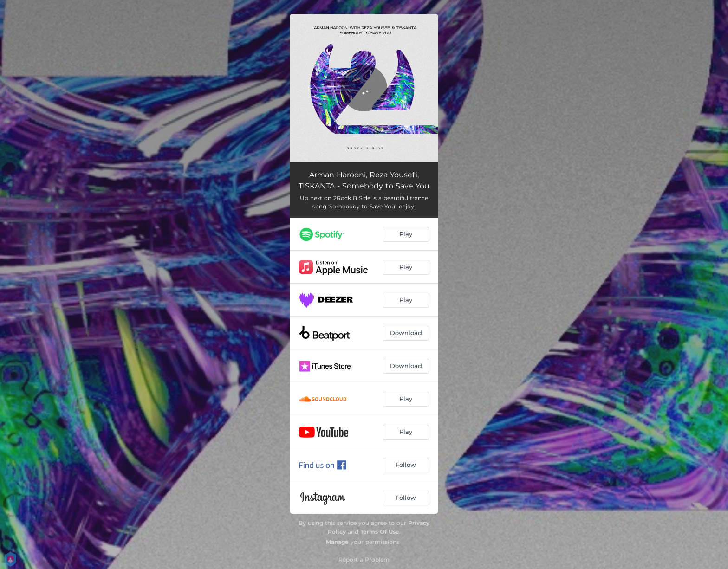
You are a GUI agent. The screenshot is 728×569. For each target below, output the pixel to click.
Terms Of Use (380, 532)
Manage (337, 542)
